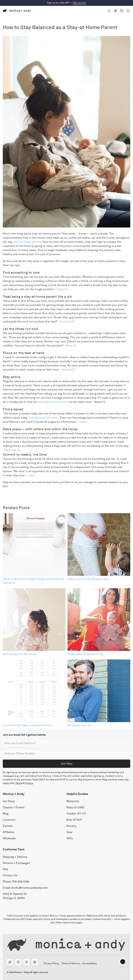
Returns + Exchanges (16, 863)
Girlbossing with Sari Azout (20, 654)
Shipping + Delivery (15, 857)
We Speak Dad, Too (80, 725)
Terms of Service (71, 963)
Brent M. (71, 346)
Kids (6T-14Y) (74, 820)
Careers (8, 826)
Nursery (71, 826)
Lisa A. (32, 475)
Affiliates (9, 832)
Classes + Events (14, 808)
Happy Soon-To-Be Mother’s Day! (88, 579)
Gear (70, 832)
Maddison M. (13, 450)
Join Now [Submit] (67, 764)
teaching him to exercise (53, 402)
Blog (6, 814)
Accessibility (89, 963)
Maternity (73, 801)
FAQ (5, 869)
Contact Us (10, 875)
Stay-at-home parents (28, 242)
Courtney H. (67, 321)
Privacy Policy (51, 963)
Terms (19, 783)
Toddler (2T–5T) (76, 814)
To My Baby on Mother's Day (85, 654)
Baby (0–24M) (75, 808)
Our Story (9, 801)
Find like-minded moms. (44, 418)
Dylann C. (63, 289)
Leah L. (84, 422)
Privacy (29, 783)
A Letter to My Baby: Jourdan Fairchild (27, 725)
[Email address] (66, 743)
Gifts (70, 838)
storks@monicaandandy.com (29, 888)
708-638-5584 (21, 882)
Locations (9, 820)
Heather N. (68, 370)
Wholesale (9, 838)
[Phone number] (66, 753)
